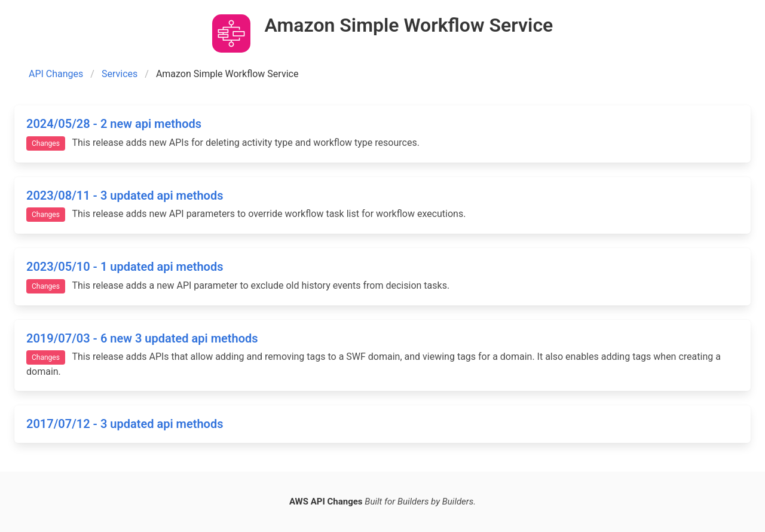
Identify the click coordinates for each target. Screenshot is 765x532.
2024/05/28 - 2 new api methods (114, 124)
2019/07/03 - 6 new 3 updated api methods (142, 338)
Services (120, 74)
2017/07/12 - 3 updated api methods (125, 424)
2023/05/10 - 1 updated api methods (125, 267)
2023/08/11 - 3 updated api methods (125, 195)
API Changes (56, 74)
